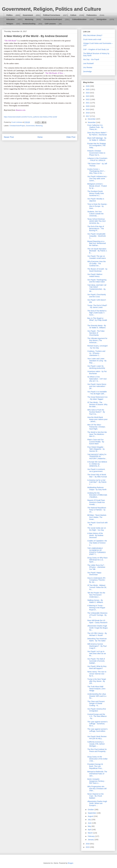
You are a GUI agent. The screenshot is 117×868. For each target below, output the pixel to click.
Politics (10, 15)
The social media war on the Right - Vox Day (97, 529)
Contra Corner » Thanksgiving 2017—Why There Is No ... (96, 171)
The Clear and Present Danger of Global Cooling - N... (96, 704)
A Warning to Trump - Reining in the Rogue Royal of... (96, 608)
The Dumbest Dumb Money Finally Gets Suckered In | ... (96, 193)
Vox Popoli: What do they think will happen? (97, 667)
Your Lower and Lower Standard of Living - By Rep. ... (97, 361)
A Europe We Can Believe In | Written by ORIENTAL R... (97, 464)
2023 (88, 96)
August (91, 816)
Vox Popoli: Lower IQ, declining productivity (96, 367)
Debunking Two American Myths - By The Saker (97, 640)
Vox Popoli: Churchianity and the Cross (97, 296)
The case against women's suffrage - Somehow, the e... (97, 724)
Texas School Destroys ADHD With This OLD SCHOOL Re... (96, 221)
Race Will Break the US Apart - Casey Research (97, 621)
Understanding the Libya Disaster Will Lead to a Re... (97, 696)
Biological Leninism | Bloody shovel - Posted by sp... (97, 186)
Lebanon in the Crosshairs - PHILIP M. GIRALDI (97, 159)
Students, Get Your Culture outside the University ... (95, 214)
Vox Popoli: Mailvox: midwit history (95, 275)
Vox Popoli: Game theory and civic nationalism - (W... (97, 386)
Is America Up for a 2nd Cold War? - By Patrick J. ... (97, 482)
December (92, 119)
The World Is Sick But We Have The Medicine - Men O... (97, 434)
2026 (88, 86)
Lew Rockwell (88, 63)
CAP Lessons (50, 24)
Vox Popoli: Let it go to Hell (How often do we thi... (97, 654)
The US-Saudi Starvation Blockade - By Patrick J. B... (97, 251)
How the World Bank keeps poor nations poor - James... (97, 419)
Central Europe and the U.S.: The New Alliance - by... (97, 716)
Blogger (70, 863)
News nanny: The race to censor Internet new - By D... (97, 674)
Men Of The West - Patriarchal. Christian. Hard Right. (96, 427)
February (91, 836)
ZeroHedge (87, 71)
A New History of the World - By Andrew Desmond (95, 535)
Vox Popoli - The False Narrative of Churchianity (96, 333)
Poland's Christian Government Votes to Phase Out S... (96, 153)
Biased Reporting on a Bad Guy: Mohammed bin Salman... (97, 243)
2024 (88, 93)
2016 (88, 844)
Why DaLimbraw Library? (93, 35)
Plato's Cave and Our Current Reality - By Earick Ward (96, 442)
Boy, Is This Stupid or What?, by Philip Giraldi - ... (97, 320)
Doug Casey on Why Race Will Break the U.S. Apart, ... (97, 560)
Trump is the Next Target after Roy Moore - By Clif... (97, 681)
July (90, 820)
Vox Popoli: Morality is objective (96, 200)
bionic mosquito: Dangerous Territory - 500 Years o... (96, 781)
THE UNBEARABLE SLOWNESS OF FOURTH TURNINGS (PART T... (97, 551)
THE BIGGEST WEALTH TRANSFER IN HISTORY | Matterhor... (97, 457)
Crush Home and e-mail (92, 39)
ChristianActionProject (53, 19)
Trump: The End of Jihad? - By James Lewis (97, 306)
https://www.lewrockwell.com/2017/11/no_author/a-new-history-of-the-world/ (30, 117)
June (90, 823)
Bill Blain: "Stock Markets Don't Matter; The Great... (97, 517)
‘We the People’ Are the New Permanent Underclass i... (96, 595)
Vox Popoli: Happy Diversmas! (94, 574)
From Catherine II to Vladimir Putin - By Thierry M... (95, 127)
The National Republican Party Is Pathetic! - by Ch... (97, 510)
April (90, 830)
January (91, 840)
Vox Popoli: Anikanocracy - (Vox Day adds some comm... (97, 179)
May (90, 826)
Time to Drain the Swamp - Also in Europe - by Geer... (97, 206)
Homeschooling (29, 24)
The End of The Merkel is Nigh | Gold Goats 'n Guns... (97, 313)
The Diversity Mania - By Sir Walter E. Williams (97, 327)
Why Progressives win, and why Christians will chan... (97, 789)
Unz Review (88, 67)
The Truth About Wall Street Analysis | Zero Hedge (96, 689)
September (92, 813)
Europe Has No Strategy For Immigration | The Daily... (97, 146)
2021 (88, 103)
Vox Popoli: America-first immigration (97, 710)
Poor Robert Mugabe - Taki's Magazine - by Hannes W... (96, 449)
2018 (88, 113)
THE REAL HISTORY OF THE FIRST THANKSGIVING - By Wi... (97, 288)
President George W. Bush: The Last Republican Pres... (95, 766)
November (92, 122)
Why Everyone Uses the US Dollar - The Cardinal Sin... (97, 264)
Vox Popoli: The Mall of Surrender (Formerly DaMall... (96, 661)
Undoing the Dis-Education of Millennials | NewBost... (97, 495)
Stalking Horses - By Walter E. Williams (95, 601)
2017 (88, 116)
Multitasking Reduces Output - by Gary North (97, 488)
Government (28, 15)
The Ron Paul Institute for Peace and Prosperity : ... (97, 751)
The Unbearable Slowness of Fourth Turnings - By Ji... (97, 615)
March (90, 833)
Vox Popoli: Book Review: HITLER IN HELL (97, 738)
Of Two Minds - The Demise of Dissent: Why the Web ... (97, 404)
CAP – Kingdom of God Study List (96, 49)
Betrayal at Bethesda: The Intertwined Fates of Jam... (97, 774)
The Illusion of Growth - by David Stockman (97, 270)
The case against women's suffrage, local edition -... (97, 731)
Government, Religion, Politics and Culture (51, 9)
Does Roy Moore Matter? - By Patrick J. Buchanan (97, 134)
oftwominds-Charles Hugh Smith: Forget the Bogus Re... (97, 628)
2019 (88, 109)
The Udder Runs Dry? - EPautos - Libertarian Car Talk (96, 567)
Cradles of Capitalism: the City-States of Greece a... (97, 543)
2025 (88, 89)
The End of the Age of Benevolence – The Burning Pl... (96, 229)
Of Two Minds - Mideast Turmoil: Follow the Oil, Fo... (97, 587)
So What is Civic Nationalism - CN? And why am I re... (97, 379)
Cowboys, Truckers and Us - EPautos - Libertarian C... (96, 353)
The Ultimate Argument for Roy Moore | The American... (97, 340)
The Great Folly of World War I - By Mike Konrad (97, 476)
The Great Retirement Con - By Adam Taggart (97, 398)
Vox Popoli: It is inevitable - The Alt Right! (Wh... (97, 393)
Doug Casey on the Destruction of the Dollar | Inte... (97, 759)
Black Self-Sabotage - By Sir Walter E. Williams (97, 139)
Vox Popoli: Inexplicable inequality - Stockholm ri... (97, 236)
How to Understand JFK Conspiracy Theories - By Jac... (97, 580)
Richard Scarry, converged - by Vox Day (97, 347)
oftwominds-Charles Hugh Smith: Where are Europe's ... (97, 803)
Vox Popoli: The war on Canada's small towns (97, 257)
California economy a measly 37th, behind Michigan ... (96, 744)
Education (11, 19)
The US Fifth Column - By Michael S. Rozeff (97, 634)
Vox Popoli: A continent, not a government (96, 470)
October (91, 810)
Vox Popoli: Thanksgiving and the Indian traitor (97, 281)
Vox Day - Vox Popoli (91, 59)
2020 (88, 106)
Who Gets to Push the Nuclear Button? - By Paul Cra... (96, 412)
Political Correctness (52, 15)
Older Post (71, 137)
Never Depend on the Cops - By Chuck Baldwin (95, 796)
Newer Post (9, 137)
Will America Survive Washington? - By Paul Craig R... (97, 646)
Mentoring (29, 19)
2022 (88, 99)
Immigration (102, 19)
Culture (73, 15)
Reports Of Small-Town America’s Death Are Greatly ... (96, 502)
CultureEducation (79, 19)
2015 (88, 847)
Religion (10, 24)
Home (40, 137)
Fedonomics (92, 15)
